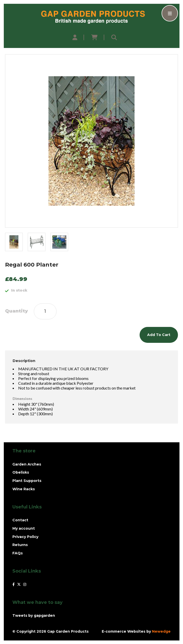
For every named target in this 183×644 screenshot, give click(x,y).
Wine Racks (24, 489)
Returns (20, 545)
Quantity (17, 311)
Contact (20, 520)
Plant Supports (27, 481)
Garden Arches (27, 464)
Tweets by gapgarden (34, 615)
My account (24, 528)
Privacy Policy (25, 537)
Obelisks (21, 472)
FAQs (18, 553)
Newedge (161, 631)
